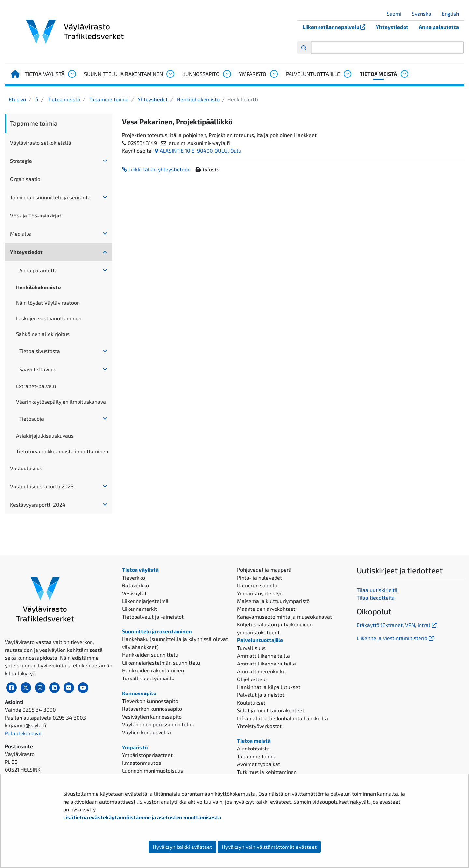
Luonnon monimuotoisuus (153, 770)
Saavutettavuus (38, 369)
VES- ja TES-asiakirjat (36, 215)
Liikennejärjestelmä (145, 601)
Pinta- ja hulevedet (260, 577)
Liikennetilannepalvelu (337, 27)
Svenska (424, 14)
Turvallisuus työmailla (148, 678)
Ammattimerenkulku (261, 671)
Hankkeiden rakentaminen (153, 670)
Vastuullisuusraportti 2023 (42, 486)
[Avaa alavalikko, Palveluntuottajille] (347, 74)
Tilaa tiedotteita (376, 598)
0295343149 (142, 143)
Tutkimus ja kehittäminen (267, 772)
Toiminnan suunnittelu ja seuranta (50, 197)
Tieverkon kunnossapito (150, 701)
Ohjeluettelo (252, 679)
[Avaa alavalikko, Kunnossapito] (227, 74)
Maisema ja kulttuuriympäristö (273, 601)
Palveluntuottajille (313, 74)
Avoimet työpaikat (259, 764)
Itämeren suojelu (257, 585)
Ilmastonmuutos (142, 763)
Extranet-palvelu (36, 386)
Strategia (21, 161)
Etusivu (17, 99)
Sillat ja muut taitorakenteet (271, 710)
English (453, 14)
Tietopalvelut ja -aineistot (153, 616)
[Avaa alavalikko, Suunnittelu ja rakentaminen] (170, 74)
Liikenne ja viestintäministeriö (396, 638)
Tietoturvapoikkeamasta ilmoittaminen (62, 451)
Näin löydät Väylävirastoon (48, 303)
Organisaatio (25, 179)
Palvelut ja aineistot (261, 695)
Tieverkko (134, 577)
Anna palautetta (439, 27)
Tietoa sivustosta (40, 351)
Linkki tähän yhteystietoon (156, 169)
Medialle (21, 234)
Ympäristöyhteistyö (260, 593)
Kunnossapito (201, 74)
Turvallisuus (251, 648)
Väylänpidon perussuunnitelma (159, 724)
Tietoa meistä (378, 74)
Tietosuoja (32, 419)
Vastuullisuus (26, 468)
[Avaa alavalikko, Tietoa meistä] (404, 74)
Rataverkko (135, 585)
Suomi (396, 14)
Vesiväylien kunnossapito (152, 716)
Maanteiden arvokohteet (266, 609)
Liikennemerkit (140, 609)
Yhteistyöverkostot (259, 726)
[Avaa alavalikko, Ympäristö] (274, 74)
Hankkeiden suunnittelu (150, 655)
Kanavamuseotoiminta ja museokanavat (284, 616)
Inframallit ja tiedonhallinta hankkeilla (283, 718)
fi (36, 99)
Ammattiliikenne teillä (263, 656)
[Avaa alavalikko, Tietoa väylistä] (72, 74)
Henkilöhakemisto (198, 99)
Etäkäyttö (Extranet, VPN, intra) (397, 625)
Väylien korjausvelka (147, 732)
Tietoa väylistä (45, 74)
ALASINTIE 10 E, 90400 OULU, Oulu (198, 151)
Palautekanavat (23, 733)
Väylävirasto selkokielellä (41, 142)
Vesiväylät (134, 593)
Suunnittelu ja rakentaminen (123, 74)
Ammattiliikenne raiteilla (267, 663)
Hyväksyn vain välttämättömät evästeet (269, 847)
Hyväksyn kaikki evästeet (182, 847)
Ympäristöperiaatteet (147, 755)
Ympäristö (253, 74)
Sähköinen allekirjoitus (43, 334)
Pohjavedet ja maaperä (264, 570)
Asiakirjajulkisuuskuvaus (45, 435)
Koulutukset (251, 702)
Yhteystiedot (392, 27)
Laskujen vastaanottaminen (49, 318)
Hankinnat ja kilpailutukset (269, 687)
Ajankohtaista (253, 748)
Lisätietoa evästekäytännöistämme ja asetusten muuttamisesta (142, 817)
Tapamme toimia (108, 99)
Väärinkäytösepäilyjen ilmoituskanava (61, 402)
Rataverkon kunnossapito (152, 709)
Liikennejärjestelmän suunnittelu (161, 662)
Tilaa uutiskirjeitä (377, 590)
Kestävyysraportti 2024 (38, 504)
